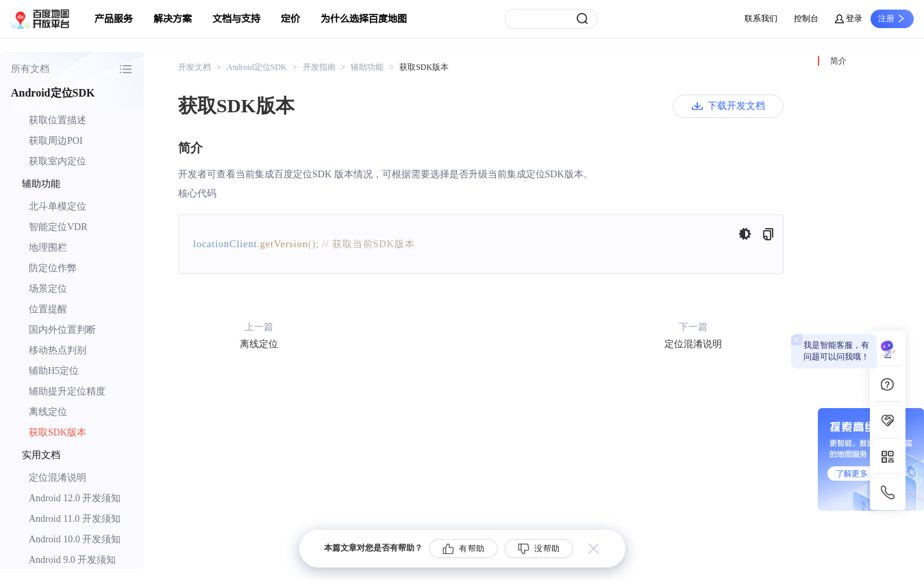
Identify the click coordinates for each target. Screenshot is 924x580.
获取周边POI (56, 141)
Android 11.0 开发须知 (75, 519)
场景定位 (48, 289)
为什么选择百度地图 (364, 19)
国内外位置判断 (62, 330)
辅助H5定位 (54, 371)
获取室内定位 (58, 161)
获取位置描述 (58, 120)
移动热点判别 (58, 350)
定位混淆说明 (58, 478)
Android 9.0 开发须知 (72, 560)
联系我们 (761, 18)
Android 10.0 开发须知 (75, 539)
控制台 (806, 18)
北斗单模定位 (58, 206)
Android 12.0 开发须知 (75, 498)
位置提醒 (48, 309)
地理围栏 (48, 248)
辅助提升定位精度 (67, 391)
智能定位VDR (58, 227)
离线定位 (48, 412)
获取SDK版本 (58, 432)
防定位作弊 (53, 268)
